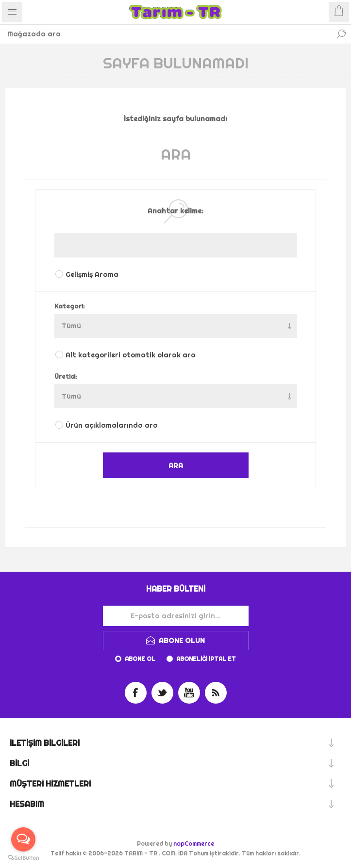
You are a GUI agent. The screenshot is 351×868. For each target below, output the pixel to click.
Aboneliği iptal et (206, 659)
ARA (176, 465)
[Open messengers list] (23, 839)
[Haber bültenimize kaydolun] (176, 616)
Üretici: (66, 376)
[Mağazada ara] (166, 34)
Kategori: (70, 306)
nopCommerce (194, 844)
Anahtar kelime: (175, 211)
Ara (341, 34)
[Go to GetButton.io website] (23, 858)
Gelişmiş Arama (92, 274)
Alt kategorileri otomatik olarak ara (131, 355)
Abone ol (140, 659)
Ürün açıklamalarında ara (112, 425)
